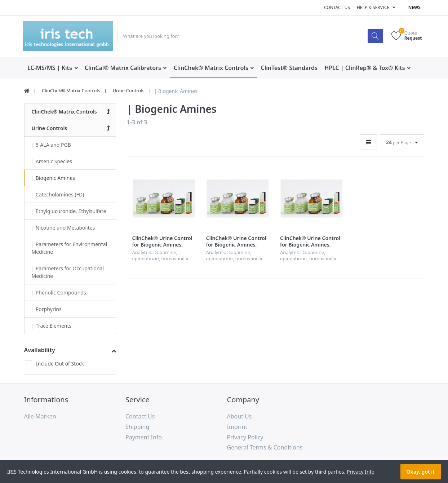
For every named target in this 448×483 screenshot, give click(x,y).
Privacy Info (361, 472)
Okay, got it (421, 472)
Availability (40, 350)
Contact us (337, 7)
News (414, 7)
